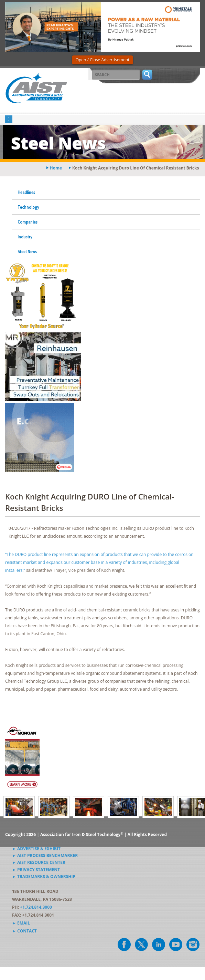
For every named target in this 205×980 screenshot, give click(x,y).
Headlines (26, 192)
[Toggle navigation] (9, 119)
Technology (28, 207)
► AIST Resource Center (39, 862)
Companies (28, 222)
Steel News (27, 251)
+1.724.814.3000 (36, 907)
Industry (25, 237)
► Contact (24, 931)
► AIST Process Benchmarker (45, 855)
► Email (21, 923)
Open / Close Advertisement (103, 60)
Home (56, 168)
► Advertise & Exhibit (36, 849)
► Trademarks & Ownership (44, 876)
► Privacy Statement (36, 870)
